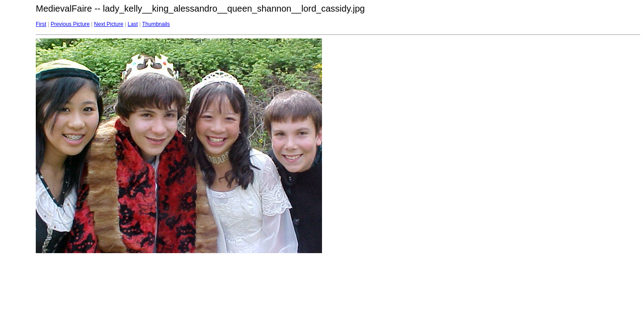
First (41, 24)
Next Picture (108, 24)
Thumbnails (156, 24)
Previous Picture (70, 24)
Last (133, 24)
